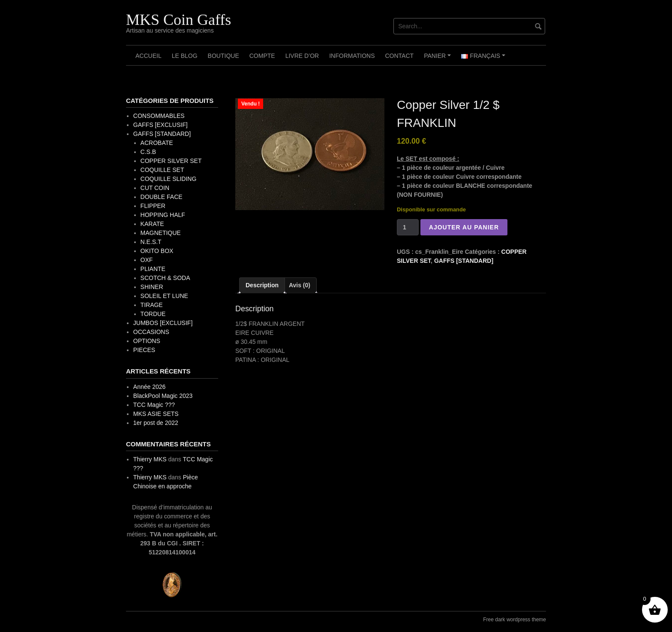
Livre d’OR (302, 56)
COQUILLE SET (162, 170)
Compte (262, 56)
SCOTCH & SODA (165, 278)
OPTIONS (147, 341)
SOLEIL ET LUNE (164, 296)
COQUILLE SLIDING (169, 179)
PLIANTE (153, 269)
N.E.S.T (151, 242)
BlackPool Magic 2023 (163, 396)
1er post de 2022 (156, 423)
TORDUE (153, 314)
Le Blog (185, 56)
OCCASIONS (151, 332)
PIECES (144, 350)
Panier (439, 59)
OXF (147, 260)
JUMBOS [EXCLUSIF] (163, 323)
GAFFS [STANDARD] (464, 261)
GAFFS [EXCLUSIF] (160, 125)
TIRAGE (152, 305)
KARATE (152, 224)
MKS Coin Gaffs (178, 20)
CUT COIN (155, 188)
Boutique (223, 56)
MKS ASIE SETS (156, 414)
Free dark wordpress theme (514, 620)
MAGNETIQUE (161, 233)
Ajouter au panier (464, 227)
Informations (352, 56)
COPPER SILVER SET (171, 161)
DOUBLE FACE (162, 197)
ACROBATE (157, 143)
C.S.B (148, 152)
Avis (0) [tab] (300, 285)
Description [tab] (262, 285)
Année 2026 (150, 387)
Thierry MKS (150, 459)
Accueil (148, 56)
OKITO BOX (157, 251)
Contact (400, 56)
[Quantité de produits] (408, 227)
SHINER (152, 287)
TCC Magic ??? (154, 405)
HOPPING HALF (163, 215)
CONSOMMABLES (159, 116)
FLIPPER (153, 206)
